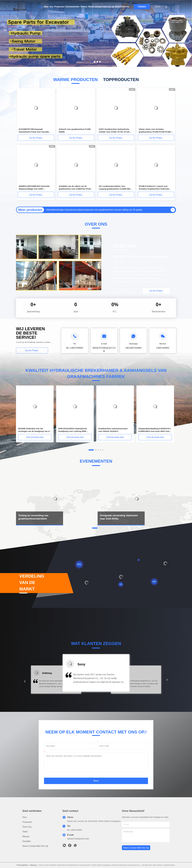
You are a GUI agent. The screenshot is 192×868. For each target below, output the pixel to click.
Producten (59, 7)
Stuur (96, 781)
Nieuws (26, 836)
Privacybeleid (22, 865)
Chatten (142, 7)
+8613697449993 (133, 348)
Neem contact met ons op (101, 7)
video (25, 832)
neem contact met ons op (136, 848)
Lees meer (127, 291)
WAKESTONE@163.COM (78, 839)
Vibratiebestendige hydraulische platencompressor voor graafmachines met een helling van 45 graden (94, 210)
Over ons (48, 7)
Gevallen (27, 841)
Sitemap (33, 865)
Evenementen (73, 7)
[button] (25, 681)
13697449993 (163, 348)
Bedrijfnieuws (122, 7)
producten (27, 822)
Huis (41, 7)
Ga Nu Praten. (36, 138)
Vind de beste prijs (35, 437)
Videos (84, 7)
